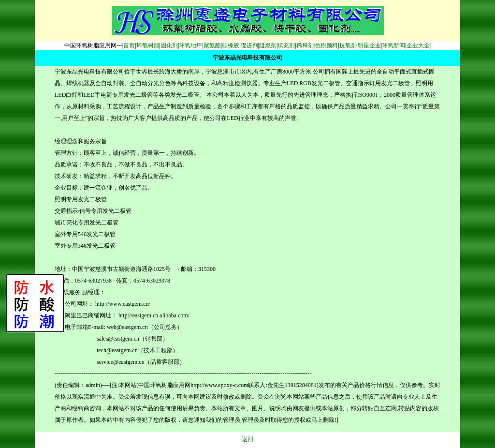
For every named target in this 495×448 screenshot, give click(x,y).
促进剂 (249, 45)
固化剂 (169, 45)
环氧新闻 (393, 45)
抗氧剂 (348, 45)
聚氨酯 (212, 45)
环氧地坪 (190, 45)
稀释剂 (305, 45)
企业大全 (418, 45)
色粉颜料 (326, 45)
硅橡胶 (231, 45)
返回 (247, 439)
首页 (129, 45)
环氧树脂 (148, 45)
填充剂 (286, 45)
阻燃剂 (268, 45)
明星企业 (369, 45)
